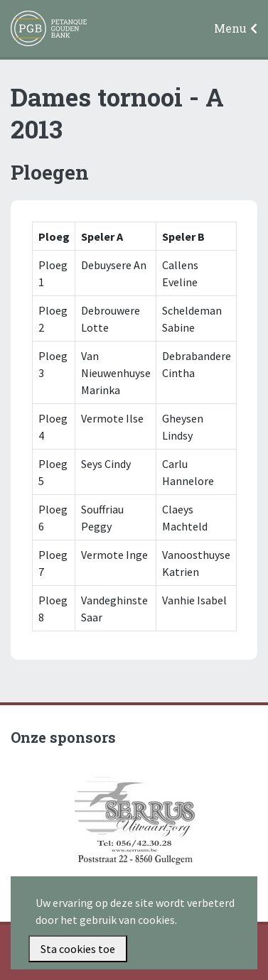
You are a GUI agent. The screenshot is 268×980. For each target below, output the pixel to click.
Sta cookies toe (78, 949)
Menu (230, 28)
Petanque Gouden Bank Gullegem (43, 29)
